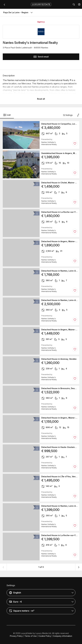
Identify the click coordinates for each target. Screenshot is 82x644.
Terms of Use (31, 636)
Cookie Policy (45, 636)
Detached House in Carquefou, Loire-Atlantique (59, 124)
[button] (79, 4)
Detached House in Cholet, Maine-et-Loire (59, 183)
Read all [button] (41, 99)
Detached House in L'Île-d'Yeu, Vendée (59, 477)
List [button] (7, 115)
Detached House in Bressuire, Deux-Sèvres (59, 388)
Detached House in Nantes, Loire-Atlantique (59, 271)
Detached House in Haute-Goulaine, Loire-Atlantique (59, 447)
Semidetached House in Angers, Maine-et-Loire (59, 153)
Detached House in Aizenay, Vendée (59, 359)
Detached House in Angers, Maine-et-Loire (59, 241)
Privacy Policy (16, 636)
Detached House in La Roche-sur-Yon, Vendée (59, 212)
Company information (62, 636)
